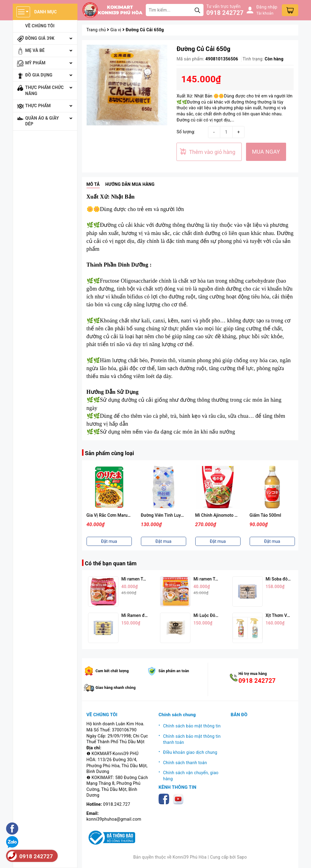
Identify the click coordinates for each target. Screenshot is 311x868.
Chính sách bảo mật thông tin (192, 726)
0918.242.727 (117, 804)
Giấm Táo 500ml (265, 515)
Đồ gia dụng (39, 75)
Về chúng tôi (40, 26)
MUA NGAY (266, 152)
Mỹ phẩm (35, 63)
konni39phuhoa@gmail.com (114, 819)
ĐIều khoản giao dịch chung (190, 752)
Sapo (242, 857)
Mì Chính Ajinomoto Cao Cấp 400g (229, 515)
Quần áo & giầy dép (42, 121)
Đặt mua (109, 541)
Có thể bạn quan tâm (111, 563)
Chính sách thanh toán (185, 763)
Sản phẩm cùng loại (110, 453)
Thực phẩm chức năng (44, 90)
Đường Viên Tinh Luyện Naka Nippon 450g (182, 515)
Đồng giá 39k (40, 38)
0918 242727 (225, 13)
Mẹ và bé (35, 50)
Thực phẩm (38, 106)
